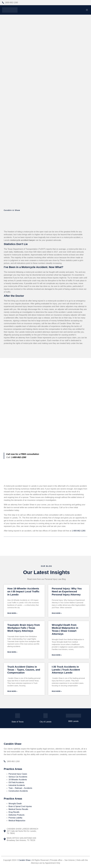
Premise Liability (15, 818)
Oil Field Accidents (16, 783)
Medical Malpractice (17, 821)
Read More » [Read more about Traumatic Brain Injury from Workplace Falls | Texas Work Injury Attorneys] (12, 652)
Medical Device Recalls (18, 810)
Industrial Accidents (17, 786)
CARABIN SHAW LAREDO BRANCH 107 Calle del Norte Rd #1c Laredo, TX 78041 (22, 832)
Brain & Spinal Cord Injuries (20, 807)
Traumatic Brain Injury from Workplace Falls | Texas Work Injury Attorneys (24, 628)
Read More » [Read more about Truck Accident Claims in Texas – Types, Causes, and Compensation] (12, 692)
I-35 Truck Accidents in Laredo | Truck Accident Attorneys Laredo (66, 670)
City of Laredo (45, 722)
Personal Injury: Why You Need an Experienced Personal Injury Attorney (67, 591)
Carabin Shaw (24, 861)
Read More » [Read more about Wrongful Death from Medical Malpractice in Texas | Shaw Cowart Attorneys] (57, 655)
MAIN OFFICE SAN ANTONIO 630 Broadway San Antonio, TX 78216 (21, 840)
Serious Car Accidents (18, 777)
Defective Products (16, 815)
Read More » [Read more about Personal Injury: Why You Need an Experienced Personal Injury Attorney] (57, 613)
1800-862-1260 (12, 3)
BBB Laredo (73, 722)
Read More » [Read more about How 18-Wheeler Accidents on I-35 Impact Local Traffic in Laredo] (12, 613)
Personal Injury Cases (18, 775)
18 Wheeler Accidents (18, 780)
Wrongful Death (15, 804)
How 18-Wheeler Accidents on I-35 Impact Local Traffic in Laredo (23, 591)
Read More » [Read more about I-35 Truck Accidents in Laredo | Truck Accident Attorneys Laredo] (57, 692)
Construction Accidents (18, 792)
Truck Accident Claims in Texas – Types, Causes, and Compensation (24, 670)
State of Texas (18, 722)
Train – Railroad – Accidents (20, 789)
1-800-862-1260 (79, 531)
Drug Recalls (14, 813)
